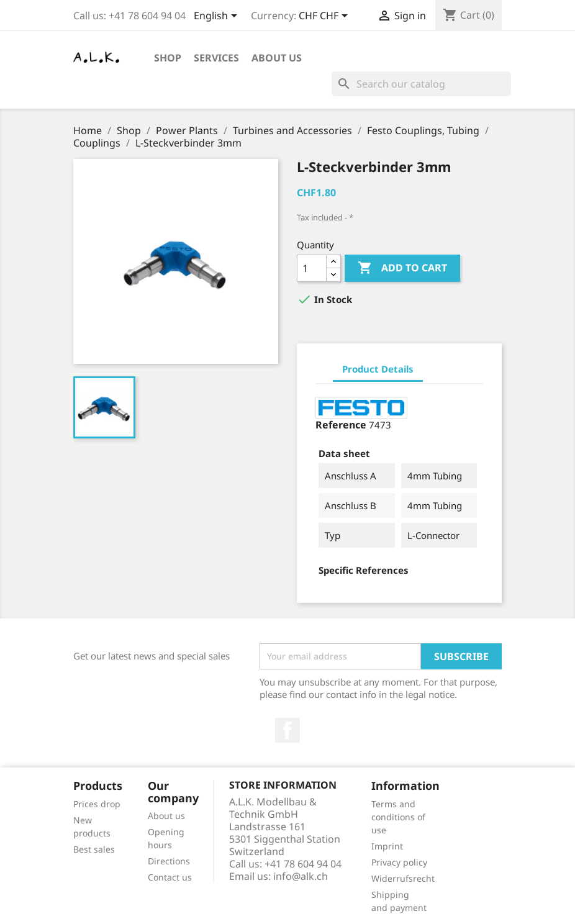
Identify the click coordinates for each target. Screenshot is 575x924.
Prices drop (97, 804)
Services (216, 58)
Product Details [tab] (378, 369)
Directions (169, 861)
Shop (168, 58)
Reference (341, 425)
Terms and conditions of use (398, 817)
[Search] (421, 84)
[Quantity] (312, 268)
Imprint (387, 846)
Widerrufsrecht (403, 878)
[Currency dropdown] (325, 17)
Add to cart (402, 268)
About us (277, 58)
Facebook (287, 730)
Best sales (94, 849)
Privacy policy (399, 862)
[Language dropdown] (218, 17)
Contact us (170, 877)
